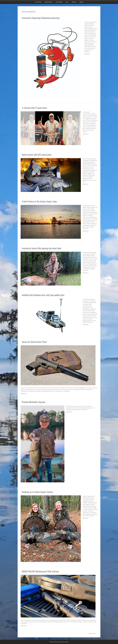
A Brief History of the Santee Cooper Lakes (39, 201)
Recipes (81, 2)
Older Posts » (93, 633)
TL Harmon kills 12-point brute (34, 108)
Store (67, 2)
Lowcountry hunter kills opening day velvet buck (42, 248)
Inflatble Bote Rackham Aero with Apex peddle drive (43, 295)
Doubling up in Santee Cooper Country (37, 492)
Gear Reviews (59, 2)
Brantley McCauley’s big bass (33, 402)
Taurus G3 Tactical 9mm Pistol (34, 342)
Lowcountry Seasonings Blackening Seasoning (41, 18)
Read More (87, 54)
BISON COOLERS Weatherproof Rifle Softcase (40, 571)
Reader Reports (49, 2)
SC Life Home (38, 2)
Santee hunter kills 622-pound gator (37, 155)
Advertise (74, 2)
